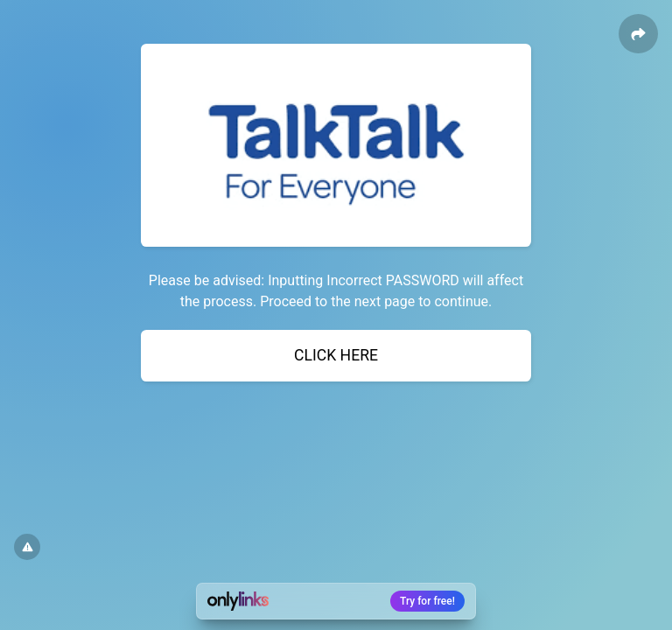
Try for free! (427, 601)
